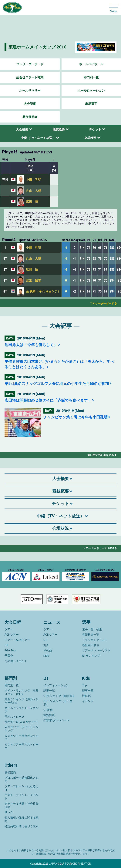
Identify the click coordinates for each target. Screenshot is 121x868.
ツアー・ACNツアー (17, 640)
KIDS (46, 656)
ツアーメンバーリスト (96, 650)
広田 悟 (32, 202)
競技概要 (59, 129)
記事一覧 (49, 691)
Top (84, 685)
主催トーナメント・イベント (22, 797)
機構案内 (10, 772)
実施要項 (49, 715)
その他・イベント (16, 661)
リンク (9, 812)
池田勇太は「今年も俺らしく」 (31, 345)
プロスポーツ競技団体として (22, 779)
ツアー (9, 629)
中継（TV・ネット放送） (38, 138)
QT (6, 645)
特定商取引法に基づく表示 (22, 826)
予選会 (9, 656)
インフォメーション (56, 685)
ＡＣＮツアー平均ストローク (22, 746)
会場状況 (90, 138)
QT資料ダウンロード (57, 720)
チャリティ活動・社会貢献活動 (22, 805)
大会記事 (30, 104)
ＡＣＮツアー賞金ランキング (22, 738)
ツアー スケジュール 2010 (98, 548)
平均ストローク (14, 717)
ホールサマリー (30, 91)
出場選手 (91, 104)
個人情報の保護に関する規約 (22, 819)
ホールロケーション (91, 91)
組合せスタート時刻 (30, 77)
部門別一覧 (91, 77)
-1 (66, 248)
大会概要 (22, 129)
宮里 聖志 (33, 280)
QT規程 (48, 710)
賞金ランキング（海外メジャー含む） (22, 701)
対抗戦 (86, 696)
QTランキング (91, 656)
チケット (95, 129)
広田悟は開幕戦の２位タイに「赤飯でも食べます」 (48, 400)
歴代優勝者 (30, 117)
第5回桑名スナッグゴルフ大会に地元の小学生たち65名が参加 (57, 384)
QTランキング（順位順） (59, 696)
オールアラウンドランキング (22, 710)
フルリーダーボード (30, 64)
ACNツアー (12, 635)
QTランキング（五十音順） (58, 703)
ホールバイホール (91, 64)
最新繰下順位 (91, 645)
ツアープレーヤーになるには (22, 788)
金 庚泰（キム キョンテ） (43, 291)
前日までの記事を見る (101, 455)
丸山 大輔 (34, 191)
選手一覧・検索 (92, 629)
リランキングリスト (95, 640)
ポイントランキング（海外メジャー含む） (22, 692)
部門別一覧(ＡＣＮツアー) (21, 722)
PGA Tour (10, 650)
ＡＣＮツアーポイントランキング (22, 729)
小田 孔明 (34, 180)
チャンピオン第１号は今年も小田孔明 (76, 417)
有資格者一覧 (91, 635)
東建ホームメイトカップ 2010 (37, 47)
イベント (88, 701)
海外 (46, 645)
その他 (48, 650)
